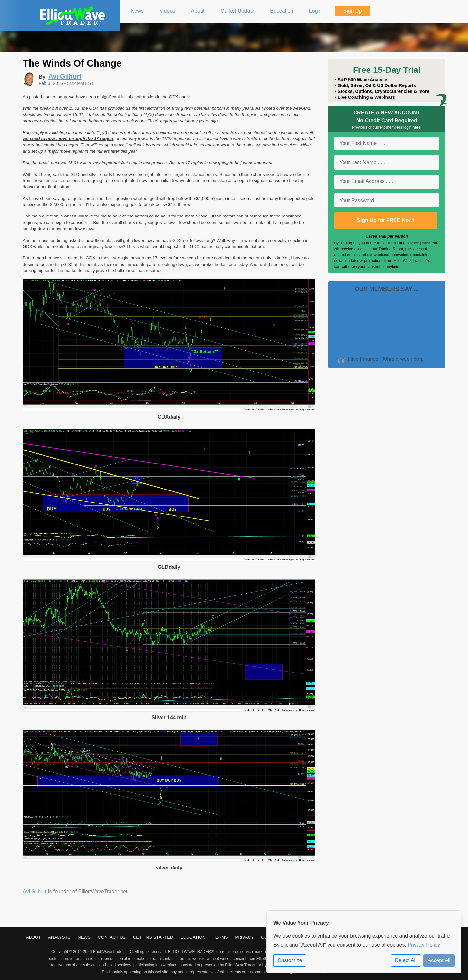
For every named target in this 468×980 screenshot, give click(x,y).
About (33, 937)
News (84, 937)
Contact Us (112, 937)
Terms (221, 937)
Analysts (59, 937)
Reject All (406, 960)
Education (193, 937)
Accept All (439, 960)
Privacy (245, 937)
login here (412, 127)
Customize (290, 960)
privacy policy (418, 243)
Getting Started (153, 937)
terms (393, 243)
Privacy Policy (424, 945)
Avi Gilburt (35, 891)
